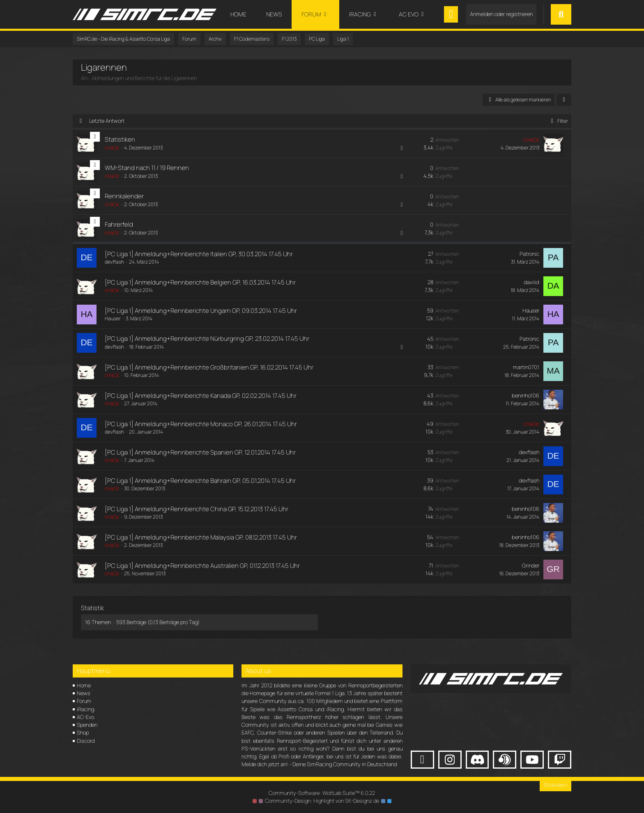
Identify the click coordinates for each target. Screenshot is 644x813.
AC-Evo (85, 717)
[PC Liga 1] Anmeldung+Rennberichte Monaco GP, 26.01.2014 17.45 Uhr (201, 424)
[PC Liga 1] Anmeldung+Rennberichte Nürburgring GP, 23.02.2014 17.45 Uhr (207, 339)
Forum (84, 701)
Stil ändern (555, 785)
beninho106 (526, 395)
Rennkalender (124, 196)
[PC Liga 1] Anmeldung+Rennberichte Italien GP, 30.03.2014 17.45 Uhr (199, 254)
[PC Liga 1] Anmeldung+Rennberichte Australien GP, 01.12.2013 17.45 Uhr (202, 566)
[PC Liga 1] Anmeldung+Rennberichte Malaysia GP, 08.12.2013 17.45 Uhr (201, 537)
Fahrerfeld (119, 224)
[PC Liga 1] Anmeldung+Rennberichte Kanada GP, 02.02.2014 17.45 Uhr (201, 396)
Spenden (87, 725)
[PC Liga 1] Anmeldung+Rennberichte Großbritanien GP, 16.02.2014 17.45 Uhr (209, 367)
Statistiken (120, 139)
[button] (564, 100)
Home (84, 685)
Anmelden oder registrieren (501, 14)
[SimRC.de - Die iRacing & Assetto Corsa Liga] (145, 14)
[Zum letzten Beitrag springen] (553, 144)
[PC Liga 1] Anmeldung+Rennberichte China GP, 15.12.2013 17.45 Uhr (197, 509)
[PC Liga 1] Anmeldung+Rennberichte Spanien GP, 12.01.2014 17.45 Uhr (200, 452)
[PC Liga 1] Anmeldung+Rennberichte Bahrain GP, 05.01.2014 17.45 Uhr (200, 481)
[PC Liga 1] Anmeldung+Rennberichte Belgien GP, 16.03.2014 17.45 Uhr (200, 282)
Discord (86, 741)
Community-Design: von (322, 801)
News (84, 693)
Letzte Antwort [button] (107, 121)
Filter (558, 121)
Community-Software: (322, 793)
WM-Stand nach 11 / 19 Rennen (147, 168)
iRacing (85, 709)
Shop (83, 733)
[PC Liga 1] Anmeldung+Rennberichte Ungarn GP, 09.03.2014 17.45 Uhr (201, 311)
